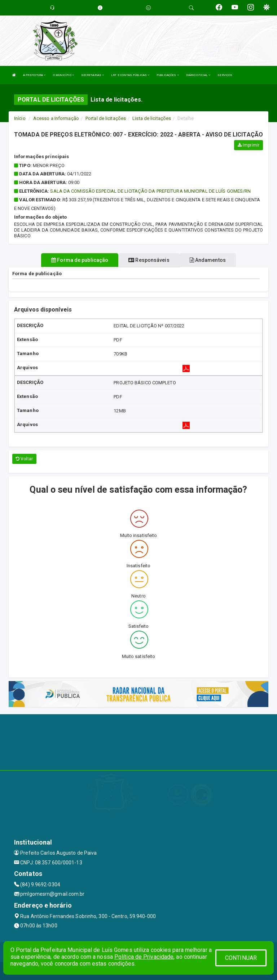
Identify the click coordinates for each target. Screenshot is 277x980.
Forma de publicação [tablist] (80, 260)
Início (20, 118)
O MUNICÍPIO (63, 75)
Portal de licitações (106, 118)
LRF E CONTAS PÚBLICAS (130, 75)
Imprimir (249, 145)
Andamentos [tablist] (208, 260)
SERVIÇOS (225, 75)
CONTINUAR (241, 958)
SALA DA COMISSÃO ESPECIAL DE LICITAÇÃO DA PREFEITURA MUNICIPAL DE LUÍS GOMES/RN (150, 191)
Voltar (24, 459)
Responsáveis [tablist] (149, 260)
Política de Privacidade (144, 957)
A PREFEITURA (34, 75)
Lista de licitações (152, 118)
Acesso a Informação (56, 118)
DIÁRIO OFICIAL (198, 75)
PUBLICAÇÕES (168, 75)
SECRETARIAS (93, 75)
